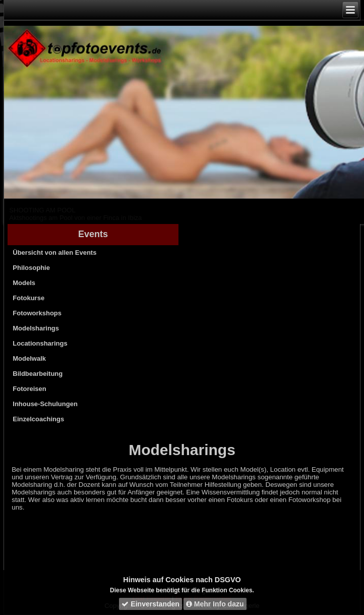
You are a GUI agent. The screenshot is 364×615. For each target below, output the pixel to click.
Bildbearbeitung (38, 374)
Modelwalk (29, 358)
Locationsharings (40, 343)
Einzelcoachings (38, 419)
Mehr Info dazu (215, 604)
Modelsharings (36, 328)
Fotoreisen (29, 389)
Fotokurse (28, 298)
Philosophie (31, 268)
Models (24, 283)
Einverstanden (150, 604)
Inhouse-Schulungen (45, 404)
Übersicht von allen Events (54, 253)
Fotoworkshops (37, 313)
